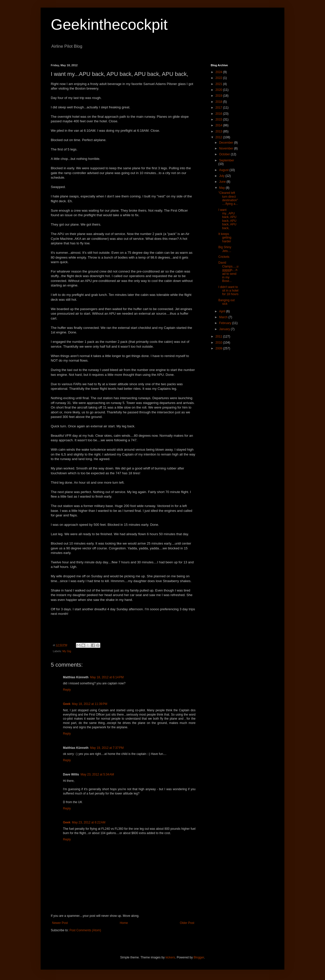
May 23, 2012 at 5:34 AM (97, 774)
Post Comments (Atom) (85, 930)
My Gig (67, 651)
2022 (219, 78)
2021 (219, 84)
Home (124, 923)
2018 (219, 102)
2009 (219, 348)
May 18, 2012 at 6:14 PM (107, 677)
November (227, 148)
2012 (219, 137)
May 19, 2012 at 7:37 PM (107, 748)
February (226, 323)
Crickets (224, 257)
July (222, 176)
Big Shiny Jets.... (225, 249)
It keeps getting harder (225, 238)
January (225, 329)
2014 (219, 125)
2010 (219, 343)
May (222, 188)
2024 (219, 72)
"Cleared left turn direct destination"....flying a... (228, 198)
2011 (219, 336)
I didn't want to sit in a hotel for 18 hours (228, 291)
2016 (219, 114)
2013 (219, 131)
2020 (219, 90)
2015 (219, 120)
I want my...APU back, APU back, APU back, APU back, (227, 219)
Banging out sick (226, 302)
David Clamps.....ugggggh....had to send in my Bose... (228, 272)
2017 (219, 108)
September (227, 160)
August (224, 170)
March (224, 317)
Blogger (199, 957)
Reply (67, 690)
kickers (170, 957)
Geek (67, 704)
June (223, 182)
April (223, 311)
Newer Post (60, 923)
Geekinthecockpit (109, 24)
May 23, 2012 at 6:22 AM (89, 822)
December (227, 143)
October (225, 154)
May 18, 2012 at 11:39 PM (90, 704)
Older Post (187, 923)
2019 (219, 96)
